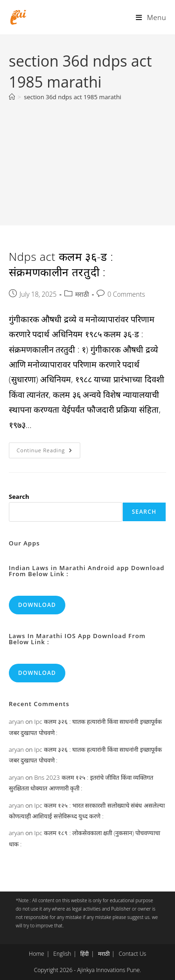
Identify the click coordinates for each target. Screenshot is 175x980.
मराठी (82, 294)
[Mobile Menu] (151, 17)
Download (37, 605)
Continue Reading (49, 452)
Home (37, 954)
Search (19, 497)
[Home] (12, 97)
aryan (16, 721)
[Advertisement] (87, 159)
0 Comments (126, 294)
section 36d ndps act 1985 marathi (73, 97)
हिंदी (84, 954)
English (62, 954)
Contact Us (132, 954)
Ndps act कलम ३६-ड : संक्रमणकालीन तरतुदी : (61, 264)
